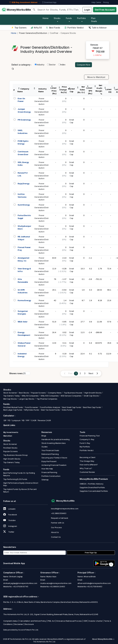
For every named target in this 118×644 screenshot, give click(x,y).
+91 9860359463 (59, 513)
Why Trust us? (86, 468)
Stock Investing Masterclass (54, 443)
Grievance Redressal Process (69, 621)
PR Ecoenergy (24, 120)
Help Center (96, 2)
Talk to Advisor (98, 28)
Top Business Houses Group (15, 455)
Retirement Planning (50, 454)
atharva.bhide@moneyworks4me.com (94, 583)
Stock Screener (10, 393)
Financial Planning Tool (90, 436)
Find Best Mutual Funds (13, 407)
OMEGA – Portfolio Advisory (91, 484)
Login (87, 10)
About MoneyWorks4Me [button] (103, 639)
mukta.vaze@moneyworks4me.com (56, 583)
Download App (49, 2)
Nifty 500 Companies (50, 396)
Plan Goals (94, 20)
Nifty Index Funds (32, 410)
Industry (39, 65)
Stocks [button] (57, 18)
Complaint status (11, 621)
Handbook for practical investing (56, 439)
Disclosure (29, 624)
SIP (5, 420)
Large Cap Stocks (27, 399)
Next (91, 373)
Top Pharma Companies (47, 399)
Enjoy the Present (49, 461)
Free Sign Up (91, 553)
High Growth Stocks (93, 393)
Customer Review (87, 472)
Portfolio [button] (81, 18)
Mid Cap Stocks (10, 399)
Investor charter (96, 621)
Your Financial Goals (50, 450)
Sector (51, 65)
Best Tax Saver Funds (51, 410)
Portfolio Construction (51, 476)
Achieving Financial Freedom (54, 465)
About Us (55, 532)
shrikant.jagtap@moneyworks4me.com (20, 583)
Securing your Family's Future (54, 458)
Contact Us (56, 537)
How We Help (47, 469)
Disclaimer (19, 624)
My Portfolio (85, 447)
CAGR (34, 420)
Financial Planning (49, 472)
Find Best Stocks (10, 448)
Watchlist (8, 436)
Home (45, 18)
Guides (45, 447)
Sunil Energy (24, 205)
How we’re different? (89, 465)
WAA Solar (23, 322)
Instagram (10, 526)
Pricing (106, 2)
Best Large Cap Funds (13, 410)
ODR (85, 621)
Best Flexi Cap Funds (92, 407)
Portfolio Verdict (74, 28)
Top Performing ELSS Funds (15, 479)
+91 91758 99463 (94, 586)
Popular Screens (38, 393)
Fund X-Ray (85, 443)
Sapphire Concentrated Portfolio (94, 491)
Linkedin (9, 509)
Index (62, 65)
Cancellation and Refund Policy (33, 621)
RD (23, 420)
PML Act (51, 621)
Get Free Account (105, 10)
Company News (55, 393)
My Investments (11, 432)
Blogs (44, 436)
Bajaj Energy (24, 184)
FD (9, 420)
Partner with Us (58, 523)
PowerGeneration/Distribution (42, 101)
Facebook (10, 515)
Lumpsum (16, 420)
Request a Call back (60, 518)
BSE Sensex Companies (71, 396)
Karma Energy (24, 300)
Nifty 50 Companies (30, 396)
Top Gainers (19, 28)
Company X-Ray (87, 439)
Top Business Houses (73, 393)
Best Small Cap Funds (72, 407)
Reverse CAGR (44, 420)
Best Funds (53, 28)
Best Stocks (24, 393)
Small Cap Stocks (91, 396)
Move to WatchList (96, 77)
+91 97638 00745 (20, 586)
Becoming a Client (87, 457)
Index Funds (67, 410)
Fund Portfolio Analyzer (50, 407)
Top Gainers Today (11, 396)
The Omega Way (87, 461)
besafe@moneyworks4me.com (65, 509)
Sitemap (45, 480)
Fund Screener (32, 407)
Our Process (56, 527)
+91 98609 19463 (57, 586)
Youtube (9, 520)
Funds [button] (69, 18)
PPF (28, 420)
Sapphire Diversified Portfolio (92, 487)
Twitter (9, 532)
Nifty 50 (36, 28)
